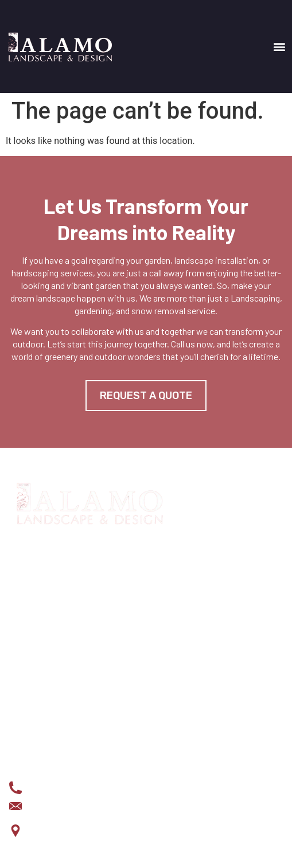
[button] (280, 46)
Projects (30, 668)
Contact (27, 724)
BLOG (20, 705)
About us (28, 687)
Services (29, 650)
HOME (21, 632)
